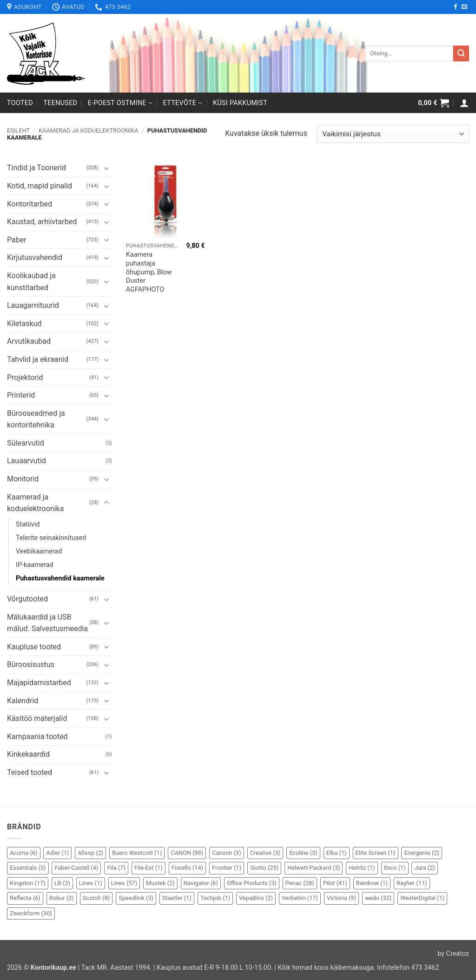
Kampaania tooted (37, 737)
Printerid (21, 395)
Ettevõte (183, 103)
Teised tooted (30, 772)
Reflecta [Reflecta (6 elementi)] (25, 898)
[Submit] (461, 53)
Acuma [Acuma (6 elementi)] (24, 853)
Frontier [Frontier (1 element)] (227, 868)
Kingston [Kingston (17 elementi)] (28, 883)
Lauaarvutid (26, 461)
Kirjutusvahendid (35, 257)
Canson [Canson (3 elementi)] (227, 853)
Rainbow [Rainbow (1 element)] (372, 883)
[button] (433, 103)
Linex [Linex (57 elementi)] (124, 883)
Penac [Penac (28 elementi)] (300, 883)
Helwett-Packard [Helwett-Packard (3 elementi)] (314, 868)
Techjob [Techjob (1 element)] (215, 898)
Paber (17, 240)
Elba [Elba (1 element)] (337, 853)
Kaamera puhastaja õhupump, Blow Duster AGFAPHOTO (149, 272)
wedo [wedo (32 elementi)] (378, 898)
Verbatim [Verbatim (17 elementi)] (300, 898)
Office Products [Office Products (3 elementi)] (252, 883)
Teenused (60, 103)
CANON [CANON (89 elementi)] (187, 853)
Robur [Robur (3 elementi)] (62, 898)
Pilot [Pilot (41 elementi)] (335, 883)
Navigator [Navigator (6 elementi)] (201, 883)
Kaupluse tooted (34, 647)
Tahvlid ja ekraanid (38, 359)
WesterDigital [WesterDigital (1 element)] (422, 898)
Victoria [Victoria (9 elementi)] (341, 898)
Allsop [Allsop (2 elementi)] (90, 853)
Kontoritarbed (30, 204)
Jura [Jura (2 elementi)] (424, 868)
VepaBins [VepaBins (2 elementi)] (256, 898)
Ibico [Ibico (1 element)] (395, 868)
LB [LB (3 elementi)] (62, 883)
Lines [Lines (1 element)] (91, 883)
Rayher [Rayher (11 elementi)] (412, 883)
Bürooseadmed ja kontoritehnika (36, 419)
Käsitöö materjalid (37, 718)
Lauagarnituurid (33, 305)
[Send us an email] (464, 7)
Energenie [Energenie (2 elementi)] (421, 853)
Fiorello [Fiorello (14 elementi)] (187, 868)
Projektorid (25, 377)
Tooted (20, 103)
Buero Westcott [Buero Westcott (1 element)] (137, 853)
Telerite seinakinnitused (51, 538)
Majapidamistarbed (39, 683)
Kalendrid (23, 701)
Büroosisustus (31, 664)
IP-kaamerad (35, 565)
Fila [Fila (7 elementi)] (116, 868)
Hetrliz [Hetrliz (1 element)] (362, 868)
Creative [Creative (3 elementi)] (265, 853)
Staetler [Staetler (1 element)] (177, 898)
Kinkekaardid (28, 754)
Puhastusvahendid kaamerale (60, 578)
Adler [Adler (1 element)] (57, 853)
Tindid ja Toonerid (36, 168)
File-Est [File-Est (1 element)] (149, 868)
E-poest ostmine (120, 103)
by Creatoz (453, 954)
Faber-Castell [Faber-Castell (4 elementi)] (76, 868)
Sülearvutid (26, 443)
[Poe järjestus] (393, 134)
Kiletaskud (24, 323)
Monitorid (23, 479)
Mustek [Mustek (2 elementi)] (160, 883)
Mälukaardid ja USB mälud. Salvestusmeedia (47, 623)
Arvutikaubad (29, 341)
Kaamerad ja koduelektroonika (88, 130)
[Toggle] (106, 168)
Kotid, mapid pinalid (40, 186)
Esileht (18, 130)
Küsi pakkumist (240, 103)
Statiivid (28, 524)
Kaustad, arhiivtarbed (42, 222)
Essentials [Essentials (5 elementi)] (28, 868)
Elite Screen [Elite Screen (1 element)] (376, 853)
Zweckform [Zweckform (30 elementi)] (31, 913)
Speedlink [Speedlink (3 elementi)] (136, 898)
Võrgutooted (27, 599)
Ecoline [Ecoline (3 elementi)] (303, 853)
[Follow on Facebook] (456, 7)
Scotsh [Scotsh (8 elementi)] (96, 898)
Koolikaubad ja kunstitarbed (31, 282)
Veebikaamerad (39, 551)
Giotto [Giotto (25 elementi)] (264, 868)
